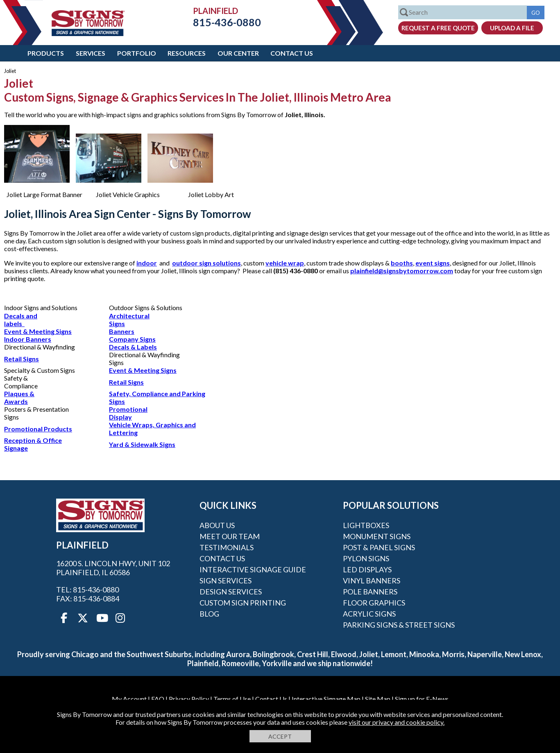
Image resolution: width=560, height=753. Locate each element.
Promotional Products (38, 429)
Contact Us (292, 53)
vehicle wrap (285, 263)
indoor (147, 263)
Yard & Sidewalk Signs (142, 444)
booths (402, 263)
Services (91, 53)
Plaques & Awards (19, 397)
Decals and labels (21, 320)
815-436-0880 (221, 22)
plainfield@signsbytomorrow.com (402, 271)
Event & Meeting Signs (38, 331)
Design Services (231, 592)
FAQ (158, 699)
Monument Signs (377, 536)
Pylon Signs (366, 558)
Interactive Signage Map (326, 699)
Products (46, 53)
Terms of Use (232, 699)
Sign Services (226, 581)
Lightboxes (366, 525)
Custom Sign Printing (243, 603)
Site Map (378, 699)
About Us (217, 525)
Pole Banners (370, 592)
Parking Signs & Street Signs (399, 625)
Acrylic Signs (369, 614)
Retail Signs (22, 359)
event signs (433, 263)
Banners (122, 331)
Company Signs (132, 339)
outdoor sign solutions (206, 263)
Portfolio (137, 53)
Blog (209, 614)
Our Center (238, 53)
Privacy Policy (189, 699)
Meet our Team (230, 536)
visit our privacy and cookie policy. (397, 722)
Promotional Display (128, 413)
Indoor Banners (28, 339)
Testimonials (227, 547)
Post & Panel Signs (379, 547)
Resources (187, 53)
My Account (129, 699)
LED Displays (367, 569)
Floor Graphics (374, 603)
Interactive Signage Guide (253, 569)
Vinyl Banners (372, 581)
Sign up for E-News (422, 699)
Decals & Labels (133, 347)
